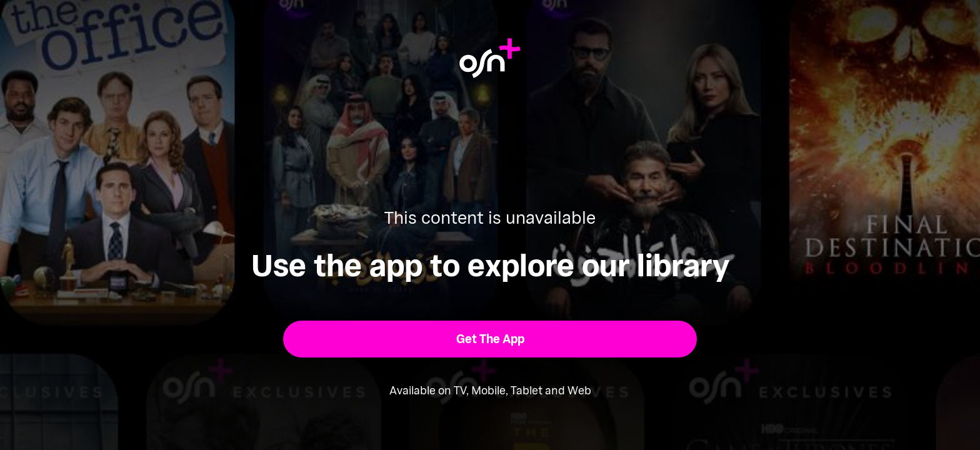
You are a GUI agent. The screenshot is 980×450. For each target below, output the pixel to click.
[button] (490, 339)
